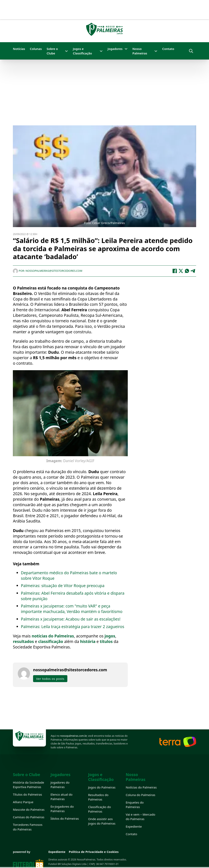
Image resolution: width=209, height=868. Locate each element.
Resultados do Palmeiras (98, 797)
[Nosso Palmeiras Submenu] (156, 51)
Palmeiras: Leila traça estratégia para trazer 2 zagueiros (72, 627)
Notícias (19, 49)
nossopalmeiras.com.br (73, 736)
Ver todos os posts (50, 679)
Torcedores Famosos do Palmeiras (28, 827)
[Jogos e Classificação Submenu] (101, 51)
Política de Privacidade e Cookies (94, 852)
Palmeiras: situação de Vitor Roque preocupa (63, 586)
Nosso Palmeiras (140, 51)
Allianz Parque (23, 802)
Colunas (36, 49)
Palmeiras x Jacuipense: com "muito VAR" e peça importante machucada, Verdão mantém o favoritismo (72, 609)
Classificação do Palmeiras (100, 809)
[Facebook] (175, 271)
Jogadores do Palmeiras (60, 785)
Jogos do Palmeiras (102, 787)
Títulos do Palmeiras (27, 794)
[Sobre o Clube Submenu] (66, 51)
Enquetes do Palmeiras (135, 805)
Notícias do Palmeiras (141, 787)
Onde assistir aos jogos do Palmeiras (102, 821)
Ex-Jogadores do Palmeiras (62, 809)
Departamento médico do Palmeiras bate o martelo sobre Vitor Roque (69, 575)
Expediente (134, 826)
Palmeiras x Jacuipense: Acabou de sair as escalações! (71, 619)
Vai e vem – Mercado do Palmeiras (141, 817)
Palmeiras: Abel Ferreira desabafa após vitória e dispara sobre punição (73, 596)
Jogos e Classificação (82, 51)
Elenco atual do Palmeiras (61, 797)
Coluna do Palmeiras (141, 795)
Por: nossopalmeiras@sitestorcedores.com (48, 271)
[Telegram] (193, 271)
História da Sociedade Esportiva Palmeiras (28, 785)
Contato (168, 49)
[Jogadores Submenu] (126, 49)
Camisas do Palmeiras (29, 817)
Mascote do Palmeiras (29, 809)
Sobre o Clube (52, 51)
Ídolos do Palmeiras (65, 818)
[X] (181, 271)
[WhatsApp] (187, 271)
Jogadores (115, 49)
